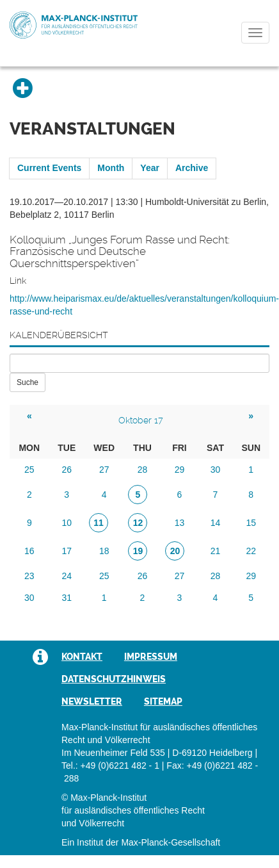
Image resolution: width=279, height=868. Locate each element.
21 (216, 551)
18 (104, 551)
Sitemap (163, 701)
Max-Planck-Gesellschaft (171, 842)
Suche (28, 382)
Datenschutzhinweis (114, 679)
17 (67, 551)
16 (29, 551)
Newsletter (92, 701)
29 (180, 470)
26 (67, 470)
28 (143, 470)
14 (216, 523)
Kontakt (82, 657)
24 (67, 576)
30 (216, 470)
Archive (192, 168)
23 (29, 576)
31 (67, 598)
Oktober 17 (141, 420)
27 (104, 470)
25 (29, 470)
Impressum (151, 657)
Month (111, 168)
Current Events (49, 168)
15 (251, 523)
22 (251, 551)
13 (180, 523)
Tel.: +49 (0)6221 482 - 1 (110, 766)
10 (67, 523)
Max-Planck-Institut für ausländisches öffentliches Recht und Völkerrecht (74, 25)
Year (150, 168)
